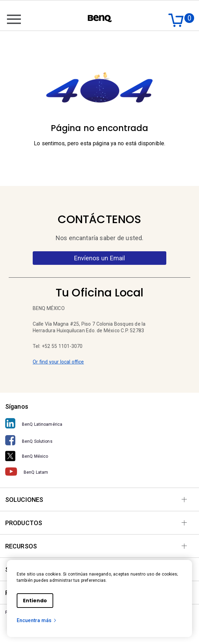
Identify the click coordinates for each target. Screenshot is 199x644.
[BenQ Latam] (99, 472)
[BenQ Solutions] (99, 441)
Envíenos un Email (100, 258)
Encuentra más (37, 620)
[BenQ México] (99, 456)
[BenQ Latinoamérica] (99, 423)
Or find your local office (58, 362)
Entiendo (35, 601)
